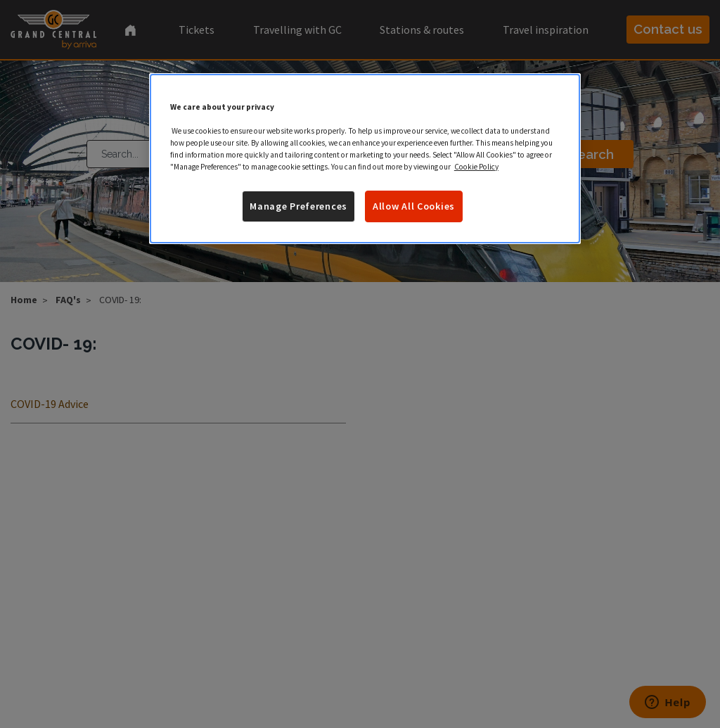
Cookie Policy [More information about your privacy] (476, 167)
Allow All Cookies (414, 206)
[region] (365, 159)
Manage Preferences (298, 206)
